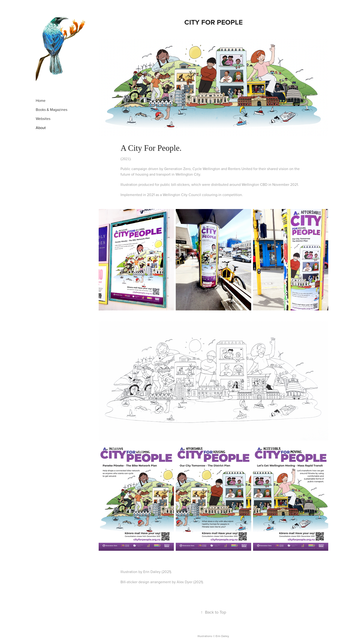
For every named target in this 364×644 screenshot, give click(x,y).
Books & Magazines (52, 109)
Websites (43, 119)
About (41, 128)
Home (41, 100)
